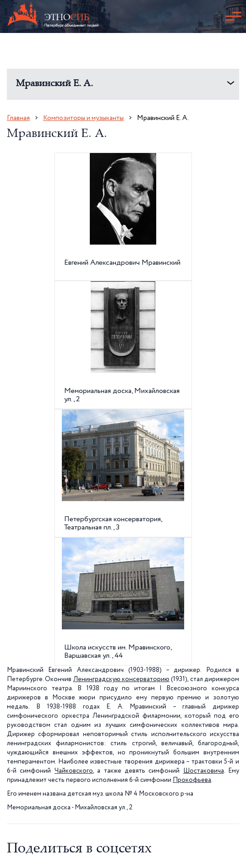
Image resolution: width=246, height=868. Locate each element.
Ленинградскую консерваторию (121, 679)
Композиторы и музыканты (83, 118)
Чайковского (74, 771)
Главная (18, 118)
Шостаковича (204, 771)
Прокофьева (192, 780)
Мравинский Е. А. (55, 84)
